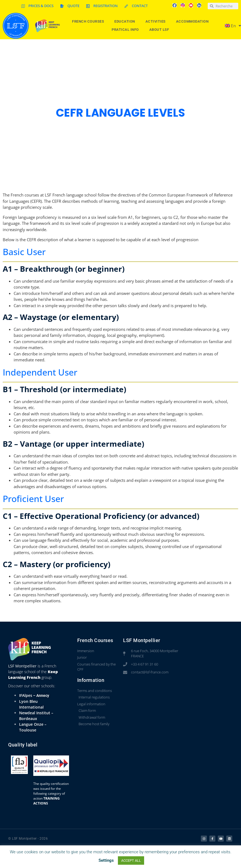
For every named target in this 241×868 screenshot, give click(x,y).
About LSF (161, 30)
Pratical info (127, 30)
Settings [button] (106, 860)
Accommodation (194, 22)
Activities (157, 22)
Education (126, 22)
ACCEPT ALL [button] (131, 861)
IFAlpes (26, 695)
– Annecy (41, 695)
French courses (89, 22)
